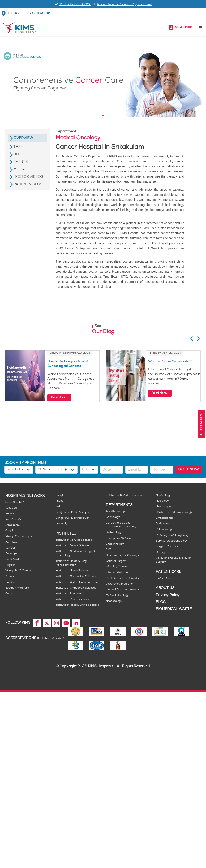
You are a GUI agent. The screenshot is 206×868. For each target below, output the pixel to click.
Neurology (162, 501)
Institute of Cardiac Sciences (74, 540)
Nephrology (163, 495)
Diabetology (114, 533)
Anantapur (12, 542)
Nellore (10, 514)
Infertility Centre (116, 567)
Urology (161, 552)
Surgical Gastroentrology (172, 541)
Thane (59, 501)
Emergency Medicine (119, 538)
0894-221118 (183, 28)
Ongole (10, 531)
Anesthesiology (115, 512)
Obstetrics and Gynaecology (174, 512)
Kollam (60, 507)
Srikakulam (12, 525)
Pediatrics (162, 524)
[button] (37, 14)
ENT (108, 550)
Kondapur (12, 508)
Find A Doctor (165, 578)
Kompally (61, 524)
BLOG (161, 602)
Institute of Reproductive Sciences (77, 605)
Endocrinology (115, 544)
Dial (73, 5)
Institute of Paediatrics (70, 594)
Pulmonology (164, 530)
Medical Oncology (117, 595)
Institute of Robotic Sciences (124, 495)
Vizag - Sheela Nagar (19, 537)
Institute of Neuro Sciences (72, 571)
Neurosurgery (164, 507)
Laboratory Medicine (119, 584)
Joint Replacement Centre (123, 578)
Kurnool (10, 548)
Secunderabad (15, 502)
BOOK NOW (188, 470)
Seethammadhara (17, 588)
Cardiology (113, 517)
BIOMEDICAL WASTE (174, 609)
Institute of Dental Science (72, 546)
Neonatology (114, 601)
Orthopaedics (165, 518)
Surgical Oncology (167, 547)
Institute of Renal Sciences (72, 599)
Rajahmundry (14, 519)
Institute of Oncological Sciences (76, 577)
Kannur (10, 577)
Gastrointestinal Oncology (122, 555)
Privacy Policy (168, 595)
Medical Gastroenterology (122, 590)
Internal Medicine (117, 573)
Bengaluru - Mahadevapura (73, 512)
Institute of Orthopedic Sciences (76, 588)
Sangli (59, 495)
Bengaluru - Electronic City (73, 518)
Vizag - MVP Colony (18, 571)
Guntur (10, 594)
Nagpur (10, 565)
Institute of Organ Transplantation (77, 582)
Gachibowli (12, 559)
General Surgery (116, 561)
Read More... (59, 398)
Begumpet (12, 554)
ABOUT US (165, 588)
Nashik (10, 582)
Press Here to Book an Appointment (125, 5)
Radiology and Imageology (173, 535)
